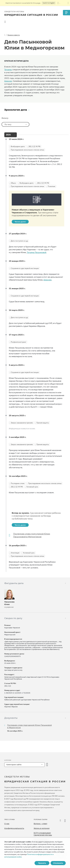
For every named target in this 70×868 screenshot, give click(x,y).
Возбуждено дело (18, 146)
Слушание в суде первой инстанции (25, 268)
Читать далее (20, 222)
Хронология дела (16, 110)
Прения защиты (43, 423)
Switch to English (49, 3)
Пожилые (51, 186)
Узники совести (14, 35)
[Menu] (66, 13)
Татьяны (8, 69)
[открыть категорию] (47, 765)
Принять (42, 863)
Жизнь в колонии (42, 828)
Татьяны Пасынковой (36, 252)
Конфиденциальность (14, 828)
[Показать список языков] (59, 3)
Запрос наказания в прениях (22, 423)
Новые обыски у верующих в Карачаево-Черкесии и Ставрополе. (35, 213)
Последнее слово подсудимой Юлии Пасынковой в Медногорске (32, 535)
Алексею (48, 280)
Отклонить (58, 863)
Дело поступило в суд (19, 241)
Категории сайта (14, 765)
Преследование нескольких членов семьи (27, 150)
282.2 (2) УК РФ (34, 146)
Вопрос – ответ (40, 824)
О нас (7, 824)
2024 (8, 135)
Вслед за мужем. (36, 516)
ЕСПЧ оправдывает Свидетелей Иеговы (43, 834)
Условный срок (32, 487)
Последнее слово (18, 483)
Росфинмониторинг (19, 342)
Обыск (13, 183)
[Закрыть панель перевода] (68, 3)
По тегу (11, 124)
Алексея (8, 81)
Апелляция (15, 553)
